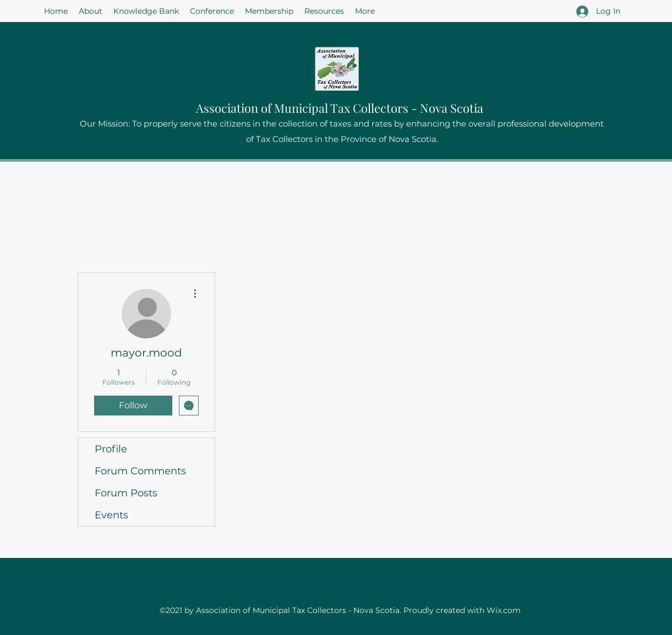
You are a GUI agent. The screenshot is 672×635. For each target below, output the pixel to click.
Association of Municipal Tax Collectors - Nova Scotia (340, 108)
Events (111, 515)
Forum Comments (140, 471)
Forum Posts (126, 493)
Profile (111, 449)
